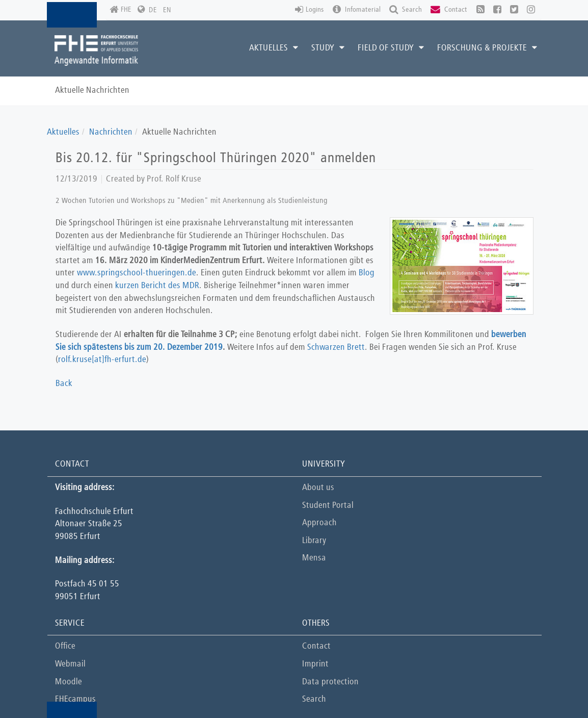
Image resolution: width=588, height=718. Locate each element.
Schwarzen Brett (336, 348)
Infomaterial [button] (357, 10)
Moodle (69, 682)
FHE (121, 10)
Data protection (330, 682)
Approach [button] (319, 523)
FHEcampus (75, 699)
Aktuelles (63, 132)
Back (64, 384)
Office (65, 646)
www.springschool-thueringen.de (137, 273)
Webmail (70, 664)
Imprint (315, 664)
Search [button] (406, 10)
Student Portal (328, 506)
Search (314, 699)
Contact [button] (449, 10)
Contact (316, 646)
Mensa (314, 558)
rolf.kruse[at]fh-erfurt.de (102, 360)
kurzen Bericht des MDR (157, 286)
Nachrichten (111, 132)
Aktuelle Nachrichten (92, 91)
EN (167, 10)
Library (314, 541)
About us (318, 488)
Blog (367, 273)
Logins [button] (310, 10)
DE (153, 10)
